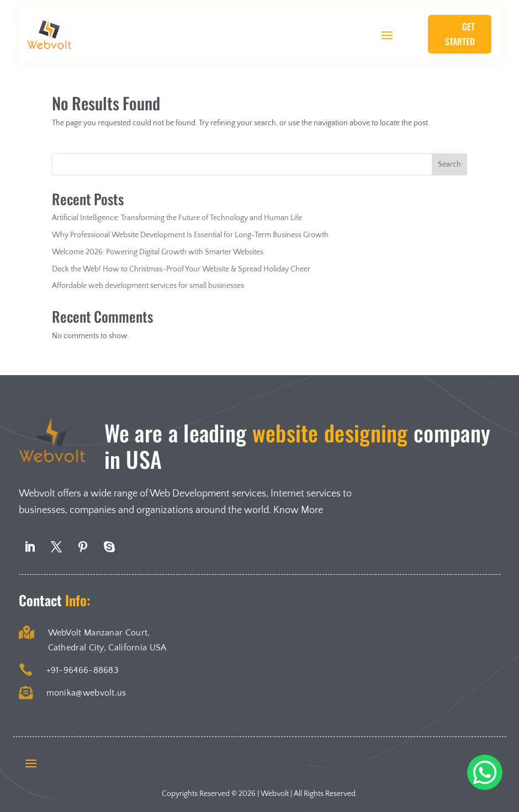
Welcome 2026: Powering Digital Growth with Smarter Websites (158, 252)
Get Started (460, 34)
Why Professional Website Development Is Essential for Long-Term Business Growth (190, 235)
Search (449, 164)
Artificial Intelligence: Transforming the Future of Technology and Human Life (177, 218)
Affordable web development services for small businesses (148, 286)
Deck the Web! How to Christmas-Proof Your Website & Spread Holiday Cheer (181, 269)
